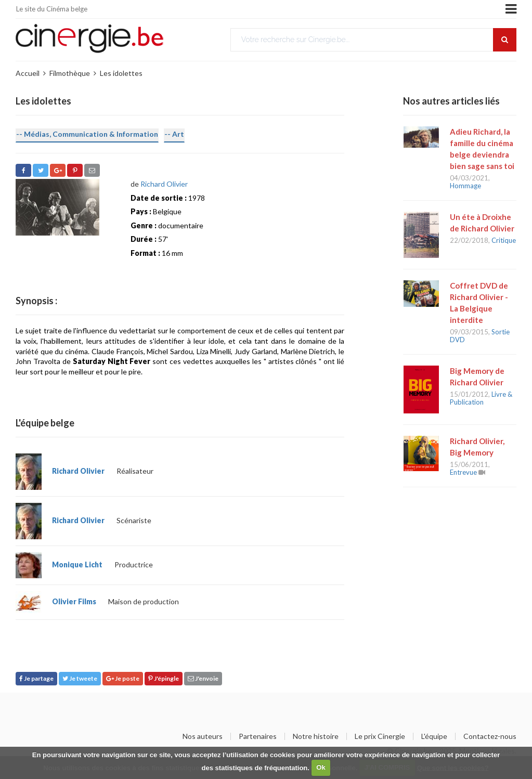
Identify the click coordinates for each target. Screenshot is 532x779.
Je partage (36, 678)
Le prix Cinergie (380, 736)
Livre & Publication (481, 398)
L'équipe (434, 736)
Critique (504, 240)
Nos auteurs (203, 736)
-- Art (174, 134)
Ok (321, 767)
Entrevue (463, 472)
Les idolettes (121, 73)
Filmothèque (70, 73)
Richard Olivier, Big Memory (477, 447)
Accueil (28, 73)
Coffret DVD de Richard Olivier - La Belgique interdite (479, 303)
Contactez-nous (490, 736)
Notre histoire (316, 736)
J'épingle (164, 678)
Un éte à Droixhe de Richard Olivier (482, 223)
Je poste (123, 678)
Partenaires (258, 736)
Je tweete (80, 678)
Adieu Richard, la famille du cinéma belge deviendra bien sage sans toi (482, 149)
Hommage (465, 186)
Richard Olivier (164, 184)
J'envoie (203, 678)
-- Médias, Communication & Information (87, 134)
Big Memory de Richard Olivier (477, 376)
